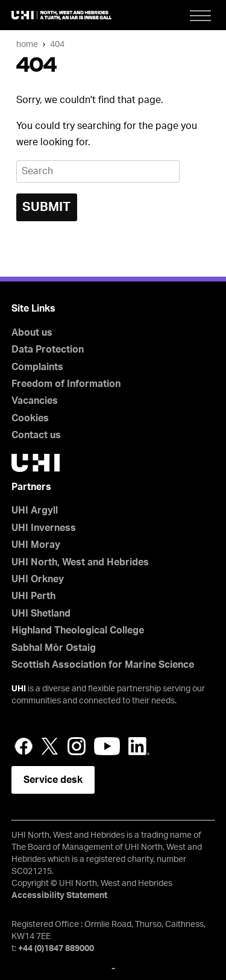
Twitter (50, 746)
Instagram (77, 746)
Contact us (36, 435)
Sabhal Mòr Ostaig (54, 648)
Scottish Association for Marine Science (103, 665)
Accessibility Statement (59, 896)
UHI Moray (36, 545)
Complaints (37, 367)
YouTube (107, 746)
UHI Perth (33, 596)
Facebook (24, 746)
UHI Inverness (44, 528)
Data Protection (48, 350)
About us (32, 333)
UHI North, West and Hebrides (80, 562)
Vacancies (35, 401)
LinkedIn (139, 746)
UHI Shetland (41, 614)
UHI (19, 689)
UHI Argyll (35, 510)
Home (27, 44)
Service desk (53, 780)
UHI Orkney (38, 579)
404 (57, 44)
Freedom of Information (66, 384)
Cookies (30, 418)
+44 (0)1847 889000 (56, 949)
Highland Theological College (78, 630)
